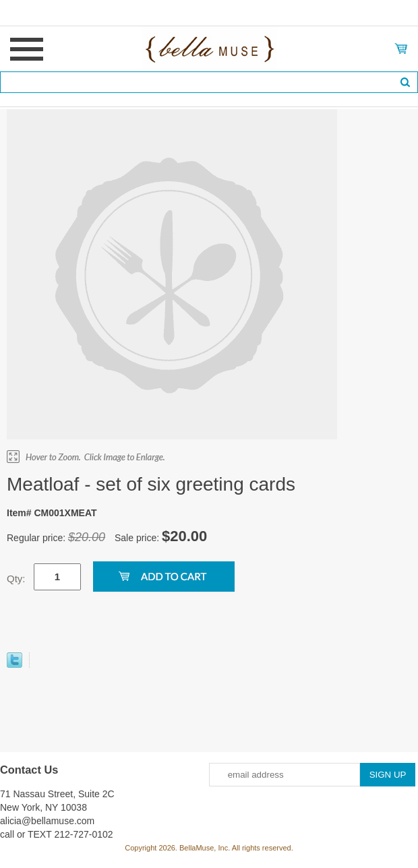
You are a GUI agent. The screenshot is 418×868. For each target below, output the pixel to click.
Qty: (16, 579)
